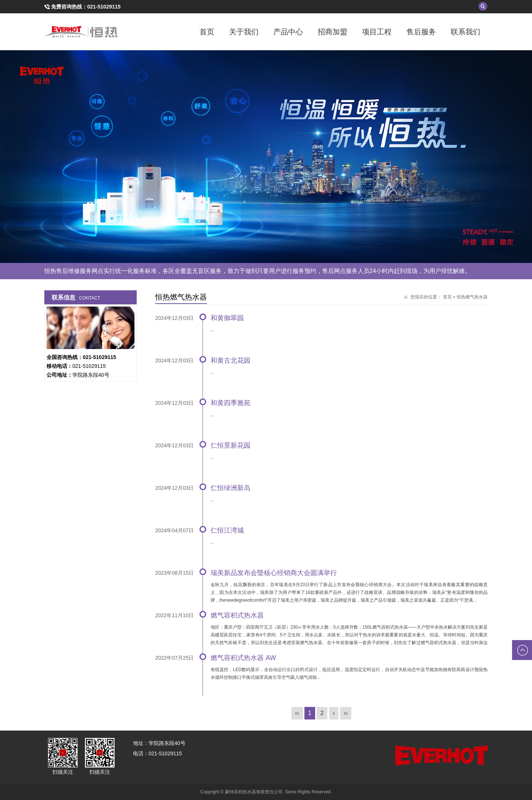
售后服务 (421, 32)
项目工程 (377, 32)
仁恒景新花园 (231, 445)
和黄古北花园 (231, 360)
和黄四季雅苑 (231, 403)
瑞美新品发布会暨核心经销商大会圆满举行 (274, 573)
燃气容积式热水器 (237, 615)
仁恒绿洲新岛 (231, 488)
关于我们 (244, 32)
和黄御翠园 (227, 318)
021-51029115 (104, 7)
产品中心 (288, 32)
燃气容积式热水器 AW (243, 658)
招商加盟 (332, 32)
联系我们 (465, 32)
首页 (207, 32)
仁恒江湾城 (227, 530)
